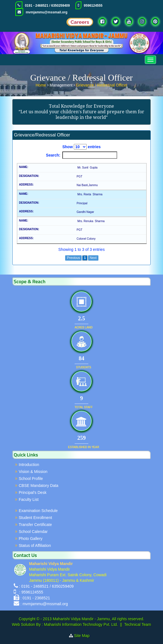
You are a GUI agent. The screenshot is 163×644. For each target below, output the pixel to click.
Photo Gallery (31, 539)
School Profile (31, 479)
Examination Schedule (38, 511)
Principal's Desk (33, 492)
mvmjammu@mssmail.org (47, 12)
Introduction (29, 465)
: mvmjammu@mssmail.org (44, 604)
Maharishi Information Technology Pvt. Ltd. (80, 624)
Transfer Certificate (35, 525)
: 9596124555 (30, 592)
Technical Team (138, 624)
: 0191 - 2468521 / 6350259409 (46, 586)
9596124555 (93, 6)
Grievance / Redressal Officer (102, 85)
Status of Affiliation (35, 546)
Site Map (84, 636)
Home (42, 85)
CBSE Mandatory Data (39, 486)
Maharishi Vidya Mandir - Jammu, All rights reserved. (99, 619)
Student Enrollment (35, 518)
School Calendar (33, 532)
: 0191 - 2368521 (35, 598)
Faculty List (29, 499)
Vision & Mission (33, 472)
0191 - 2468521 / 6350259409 (47, 6)
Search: (81, 155)
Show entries (81, 147)
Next (93, 258)
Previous (73, 258)
